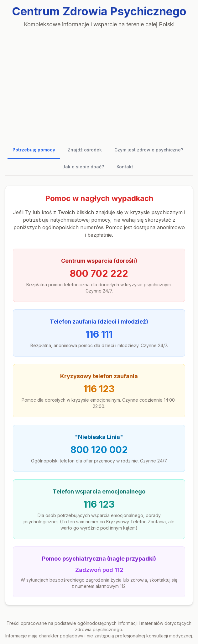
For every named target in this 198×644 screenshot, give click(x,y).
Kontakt (125, 167)
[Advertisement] (99, 83)
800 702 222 (99, 273)
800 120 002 (99, 450)
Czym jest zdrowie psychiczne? (149, 150)
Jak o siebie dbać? (83, 167)
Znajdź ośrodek (85, 150)
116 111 (99, 334)
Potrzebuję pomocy (34, 150)
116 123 (99, 389)
